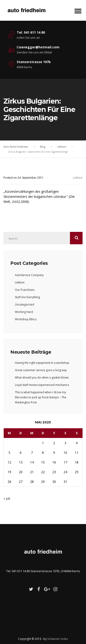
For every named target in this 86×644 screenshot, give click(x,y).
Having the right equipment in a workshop (42, 363)
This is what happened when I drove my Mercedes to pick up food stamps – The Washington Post (41, 397)
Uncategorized (25, 305)
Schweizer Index (58, 639)
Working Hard (24, 312)
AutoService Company (29, 275)
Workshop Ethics (26, 319)
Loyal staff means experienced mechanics (42, 385)
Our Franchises (25, 290)
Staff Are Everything (27, 297)
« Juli (7, 498)
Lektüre (78, 178)
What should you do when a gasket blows (42, 377)
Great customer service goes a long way (41, 370)
